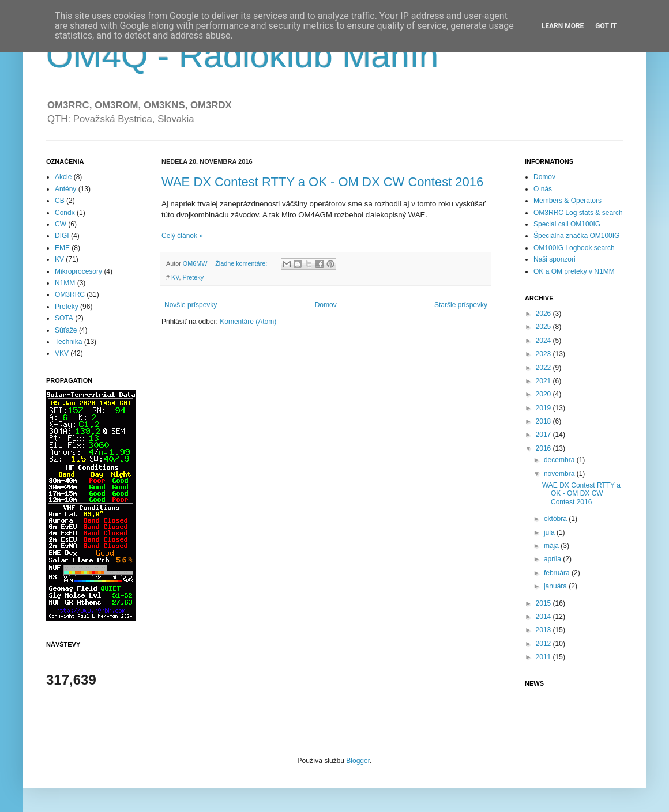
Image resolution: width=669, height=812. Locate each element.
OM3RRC (70, 294)
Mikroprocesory (78, 271)
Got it (606, 26)
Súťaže (66, 330)
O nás (543, 189)
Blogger (358, 761)
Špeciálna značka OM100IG (576, 236)
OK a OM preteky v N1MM (574, 271)
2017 (544, 435)
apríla (553, 559)
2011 (544, 657)
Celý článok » (182, 236)
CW (61, 224)
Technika (68, 342)
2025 (544, 327)
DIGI (62, 236)
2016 (544, 448)
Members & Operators (567, 201)
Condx (65, 213)
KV (175, 277)
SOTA (64, 318)
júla (550, 532)
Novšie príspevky (191, 305)
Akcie (63, 177)
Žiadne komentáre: (242, 263)
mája (552, 546)
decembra (560, 460)
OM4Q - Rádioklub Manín (242, 56)
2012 (544, 644)
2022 (544, 368)
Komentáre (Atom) (248, 322)
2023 (544, 354)
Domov (326, 305)
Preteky (193, 277)
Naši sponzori (555, 259)
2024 (544, 341)
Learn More (563, 26)
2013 (544, 630)
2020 (544, 394)
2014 (544, 617)
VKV (62, 353)
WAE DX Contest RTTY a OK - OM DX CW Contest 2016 (322, 182)
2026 (544, 314)
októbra (556, 519)
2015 (544, 603)
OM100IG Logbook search (574, 248)
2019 (544, 408)
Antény (65, 189)
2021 (544, 381)
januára (556, 586)
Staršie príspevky (461, 305)
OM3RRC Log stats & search (578, 213)
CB (60, 201)
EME (62, 248)
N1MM (65, 283)
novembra (560, 474)
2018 (544, 421)
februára (558, 573)
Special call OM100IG (567, 224)
